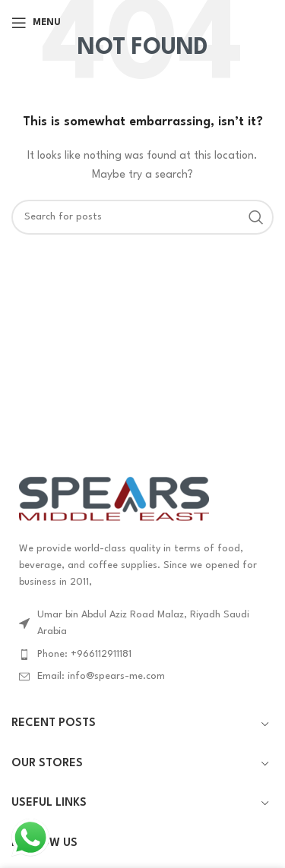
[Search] (142, 217)
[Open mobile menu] (36, 23)
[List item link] (142, 655)
